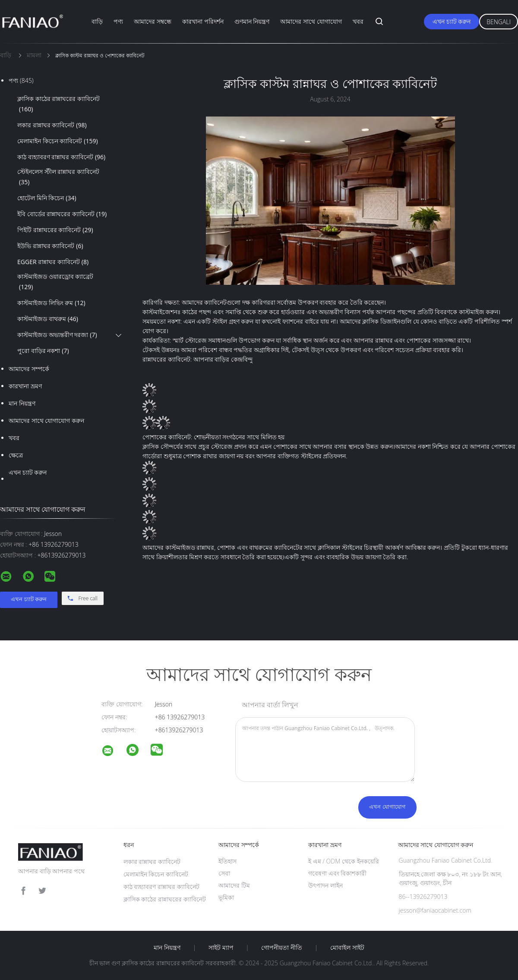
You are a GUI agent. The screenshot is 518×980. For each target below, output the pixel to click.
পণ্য (118, 21)
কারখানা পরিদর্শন (203, 21)
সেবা (224, 873)
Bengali (499, 22)
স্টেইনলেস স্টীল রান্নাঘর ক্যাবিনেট (58, 177)
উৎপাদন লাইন (325, 885)
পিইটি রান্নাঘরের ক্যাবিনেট (55, 230)
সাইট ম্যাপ (221, 948)
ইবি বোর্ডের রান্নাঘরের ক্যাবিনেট (62, 214)
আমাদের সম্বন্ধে (153, 21)
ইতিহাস (227, 861)
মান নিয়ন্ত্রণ (22, 403)
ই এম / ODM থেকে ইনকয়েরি (344, 861)
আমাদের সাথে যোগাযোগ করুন (46, 421)
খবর (358, 21)
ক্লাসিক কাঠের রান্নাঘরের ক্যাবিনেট (58, 104)
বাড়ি (97, 21)
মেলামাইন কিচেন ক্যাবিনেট (58, 141)
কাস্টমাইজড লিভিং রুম (51, 303)
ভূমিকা (226, 897)
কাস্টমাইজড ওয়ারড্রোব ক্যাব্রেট (55, 282)
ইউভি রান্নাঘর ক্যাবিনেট (50, 246)
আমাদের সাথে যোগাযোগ (311, 21)
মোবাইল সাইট (347, 948)
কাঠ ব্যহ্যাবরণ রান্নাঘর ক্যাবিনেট (61, 157)
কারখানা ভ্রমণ (25, 386)
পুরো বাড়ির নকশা (43, 351)
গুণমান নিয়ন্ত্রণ (252, 21)
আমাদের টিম (234, 885)
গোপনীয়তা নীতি (282, 948)
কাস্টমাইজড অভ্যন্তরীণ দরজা (57, 335)
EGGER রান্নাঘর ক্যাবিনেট (53, 262)
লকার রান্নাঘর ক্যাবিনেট (52, 125)
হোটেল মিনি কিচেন (47, 198)
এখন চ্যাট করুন (452, 21)
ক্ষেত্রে (16, 455)
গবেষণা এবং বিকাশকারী (337, 873)
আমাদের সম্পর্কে (29, 369)
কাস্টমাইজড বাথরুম (48, 319)
